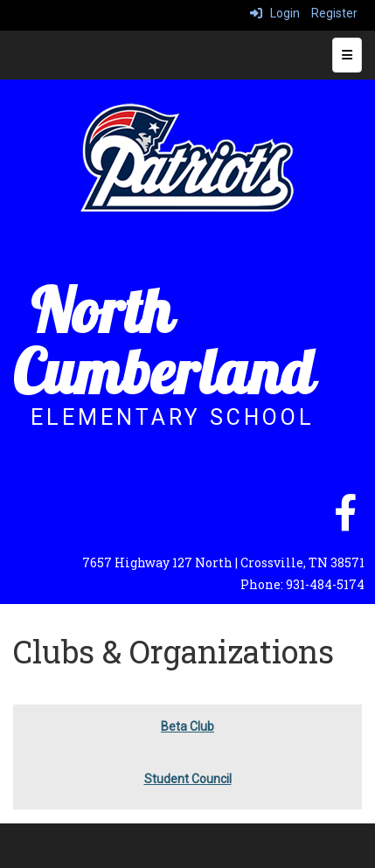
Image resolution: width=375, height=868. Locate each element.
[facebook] (345, 522)
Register (334, 13)
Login (275, 13)
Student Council (188, 779)
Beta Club (187, 726)
